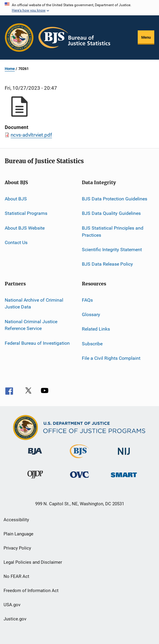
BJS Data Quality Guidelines (111, 213)
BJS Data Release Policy (107, 264)
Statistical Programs (26, 213)
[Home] (74, 37)
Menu (146, 37)
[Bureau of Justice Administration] (35, 458)
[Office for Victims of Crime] (79, 481)
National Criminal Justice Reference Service (31, 325)
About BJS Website (25, 228)
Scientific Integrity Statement (112, 250)
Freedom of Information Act (31, 591)
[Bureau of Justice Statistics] (79, 459)
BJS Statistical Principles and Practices (113, 232)
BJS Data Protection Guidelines (115, 199)
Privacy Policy (17, 548)
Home (10, 69)
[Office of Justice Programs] (19, 37)
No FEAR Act (16, 576)
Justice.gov (15, 619)
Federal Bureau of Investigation (37, 343)
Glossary (91, 314)
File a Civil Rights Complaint (111, 358)
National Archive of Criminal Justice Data (34, 303)
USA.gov (12, 605)
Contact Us (16, 242)
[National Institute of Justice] (124, 458)
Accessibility (16, 520)
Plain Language (18, 534)
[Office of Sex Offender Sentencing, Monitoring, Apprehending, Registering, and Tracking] (124, 481)
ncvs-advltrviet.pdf (31, 135)
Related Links (96, 329)
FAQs (87, 300)
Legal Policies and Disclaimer (33, 562)
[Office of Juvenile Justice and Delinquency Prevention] (35, 481)
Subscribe (92, 343)
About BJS (16, 199)
